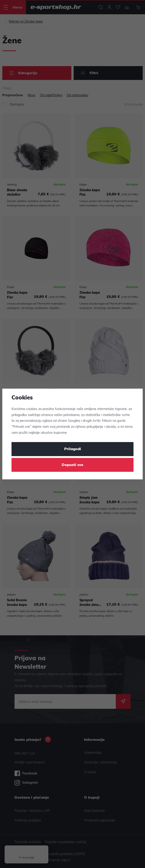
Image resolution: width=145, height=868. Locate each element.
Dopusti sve (72, 465)
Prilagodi (73, 449)
